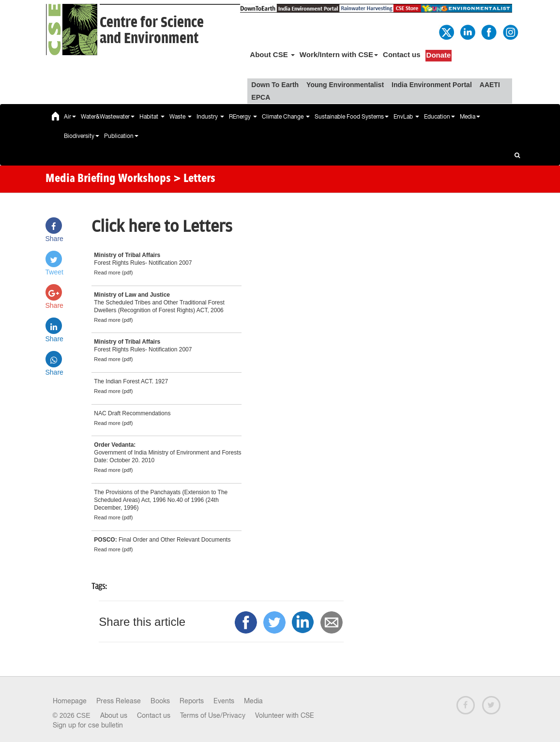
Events (224, 701)
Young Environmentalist (345, 85)
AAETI (490, 85)
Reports (192, 701)
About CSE (272, 54)
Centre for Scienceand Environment (152, 30)
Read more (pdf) (113, 273)
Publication (121, 136)
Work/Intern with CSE (339, 54)
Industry (210, 117)
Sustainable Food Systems (352, 117)
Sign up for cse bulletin (88, 725)
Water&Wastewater (108, 117)
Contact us (402, 54)
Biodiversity (82, 136)
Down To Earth (275, 85)
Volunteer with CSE (285, 715)
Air (70, 117)
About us (114, 715)
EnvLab (406, 117)
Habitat (152, 117)
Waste (181, 117)
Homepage (70, 701)
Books (160, 701)
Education (439, 117)
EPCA (261, 97)
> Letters (194, 179)
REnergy (243, 117)
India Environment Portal (432, 85)
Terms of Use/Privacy (213, 715)
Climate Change (286, 117)
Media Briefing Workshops (108, 179)
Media (470, 117)
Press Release (119, 701)
